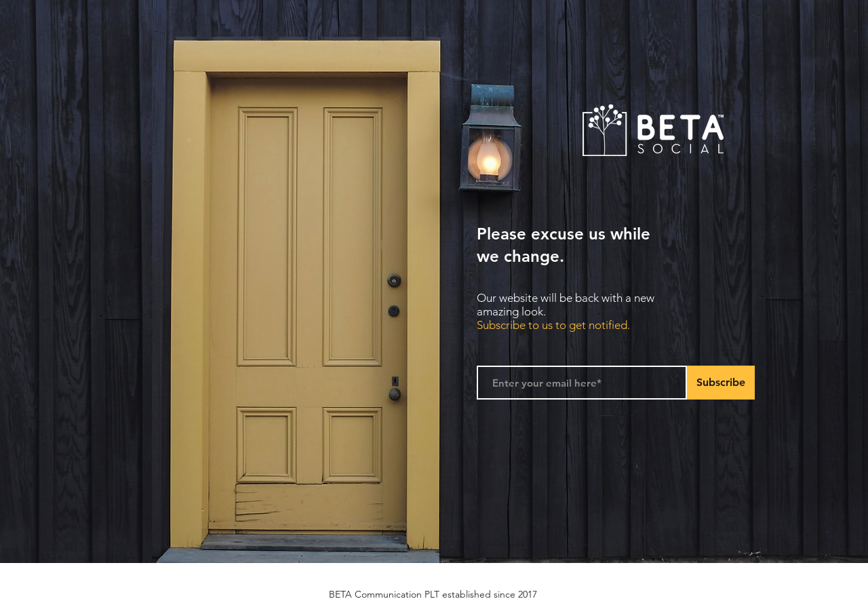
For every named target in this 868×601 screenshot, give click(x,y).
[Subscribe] (721, 383)
